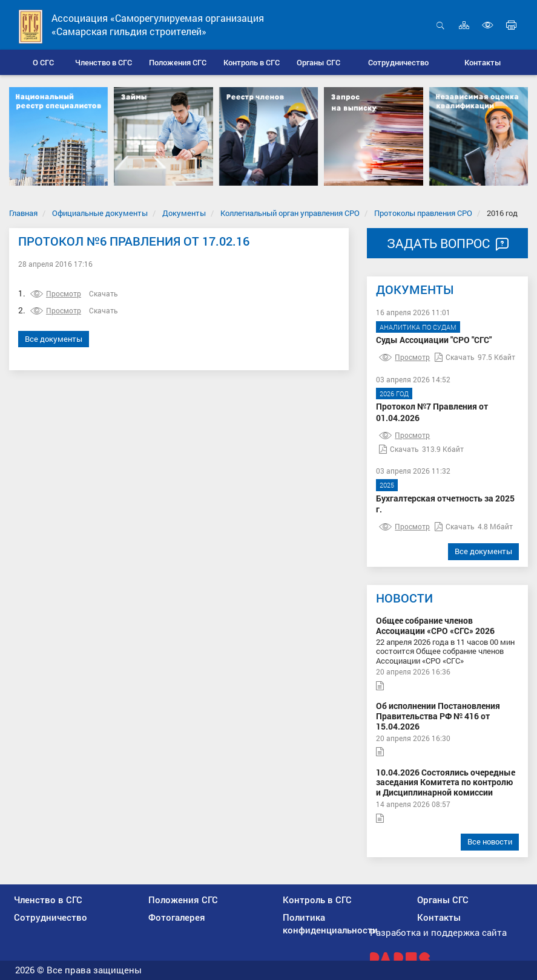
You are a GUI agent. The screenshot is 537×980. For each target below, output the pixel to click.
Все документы (54, 339)
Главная (23, 213)
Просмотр (56, 293)
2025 (387, 485)
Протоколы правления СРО (423, 213)
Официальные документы (100, 213)
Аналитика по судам (418, 327)
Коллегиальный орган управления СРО (290, 213)
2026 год (394, 394)
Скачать (104, 293)
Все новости (490, 841)
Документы (184, 213)
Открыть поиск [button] (440, 25)
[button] (103, 62)
